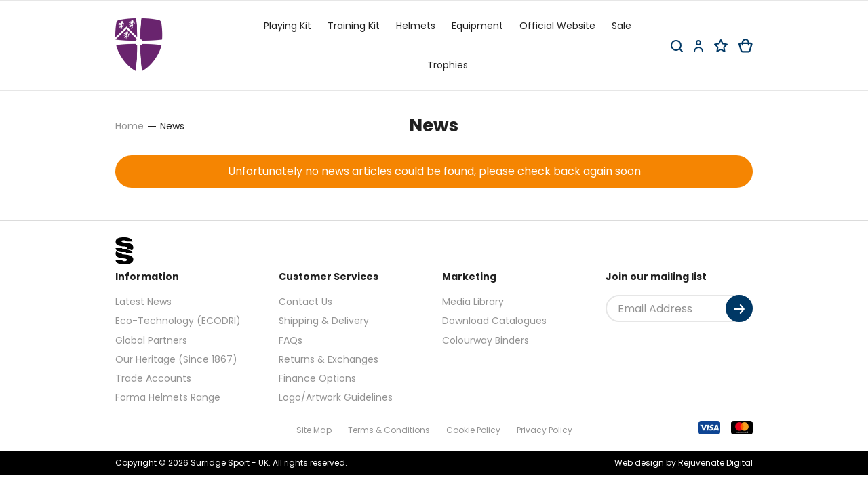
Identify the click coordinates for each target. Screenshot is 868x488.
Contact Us (305, 302)
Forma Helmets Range (168, 397)
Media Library (473, 302)
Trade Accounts (153, 378)
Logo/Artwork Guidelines (336, 397)
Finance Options (317, 378)
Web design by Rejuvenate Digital (684, 463)
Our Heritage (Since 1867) (176, 359)
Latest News (143, 302)
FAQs (291, 340)
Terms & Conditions (389, 430)
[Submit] (739, 308)
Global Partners (151, 340)
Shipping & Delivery (324, 321)
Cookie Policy (473, 430)
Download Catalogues (494, 321)
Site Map (314, 430)
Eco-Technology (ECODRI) (178, 321)
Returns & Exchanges (329, 359)
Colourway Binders (486, 340)
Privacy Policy (545, 430)
